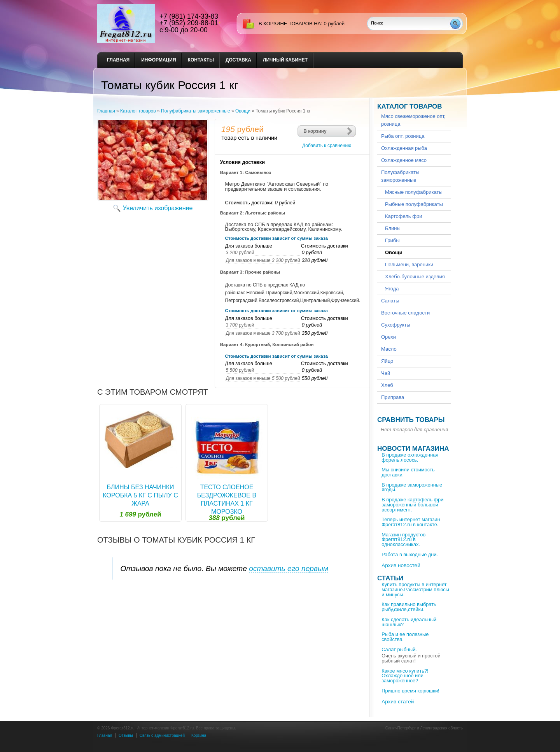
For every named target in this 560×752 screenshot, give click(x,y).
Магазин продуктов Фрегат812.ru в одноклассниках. (403, 540)
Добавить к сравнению (327, 146)
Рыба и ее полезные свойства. (405, 637)
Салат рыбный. (399, 649)
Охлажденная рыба (404, 148)
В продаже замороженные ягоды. (412, 487)
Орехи (388, 337)
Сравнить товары (411, 420)
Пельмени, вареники (409, 264)
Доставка (238, 60)
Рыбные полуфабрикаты (414, 204)
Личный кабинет (285, 60)
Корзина (199, 735)
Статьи (390, 578)
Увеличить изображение (158, 208)
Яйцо (387, 361)
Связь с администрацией (162, 735)
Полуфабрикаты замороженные (196, 111)
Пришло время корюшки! (410, 691)
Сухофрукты (396, 325)
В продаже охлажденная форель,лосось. (410, 457)
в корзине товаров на (290, 24)
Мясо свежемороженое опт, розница (413, 120)
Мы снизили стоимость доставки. (408, 472)
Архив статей (398, 702)
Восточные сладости (405, 313)
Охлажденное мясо (404, 160)
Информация (158, 60)
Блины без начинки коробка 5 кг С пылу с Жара (140, 495)
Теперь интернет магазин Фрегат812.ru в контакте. (411, 522)
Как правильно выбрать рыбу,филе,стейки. (409, 607)
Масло (389, 349)
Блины (393, 228)
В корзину (315, 131)
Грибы (392, 240)
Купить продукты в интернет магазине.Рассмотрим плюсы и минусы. (415, 589)
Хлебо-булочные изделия (415, 277)
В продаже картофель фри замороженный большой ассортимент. (412, 505)
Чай (386, 373)
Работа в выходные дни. (410, 554)
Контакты (201, 60)
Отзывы (126, 735)
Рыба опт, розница (403, 136)
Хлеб (387, 385)
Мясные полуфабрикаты (414, 192)
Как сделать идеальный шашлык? (409, 622)
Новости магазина (413, 449)
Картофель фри (403, 216)
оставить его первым (289, 568)
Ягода (392, 289)
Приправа (393, 397)
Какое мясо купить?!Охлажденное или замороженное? (405, 676)
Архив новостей (401, 565)
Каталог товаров (138, 111)
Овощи (243, 111)
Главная (118, 60)
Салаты (390, 301)
